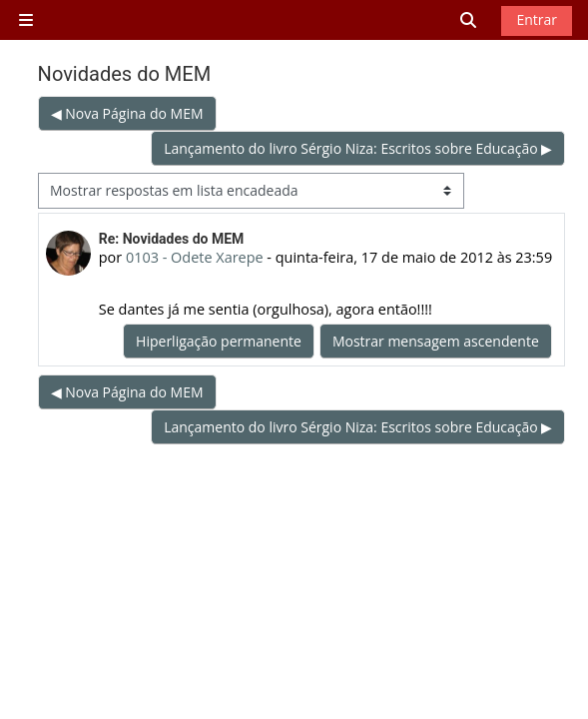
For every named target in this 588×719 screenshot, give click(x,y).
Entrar (537, 19)
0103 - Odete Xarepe (195, 257)
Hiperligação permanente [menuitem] (219, 341)
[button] (469, 20)
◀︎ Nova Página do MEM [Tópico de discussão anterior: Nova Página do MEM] (127, 113)
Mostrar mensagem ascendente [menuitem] (436, 341)
